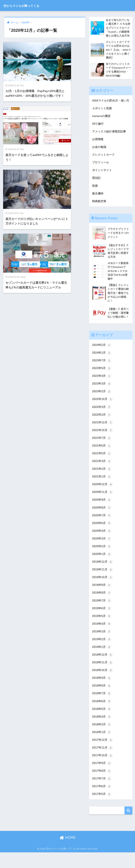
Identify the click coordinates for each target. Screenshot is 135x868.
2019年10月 (103, 590)
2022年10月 (103, 409)
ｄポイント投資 (103, 115)
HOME (68, 853)
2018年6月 (102, 715)
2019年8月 (102, 605)
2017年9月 (102, 778)
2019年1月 (102, 660)
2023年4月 (102, 385)
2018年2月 (102, 739)
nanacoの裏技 (102, 123)
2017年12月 (103, 755)
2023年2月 (102, 401)
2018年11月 (103, 676)
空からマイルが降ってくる (30, 5)
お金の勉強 (100, 154)
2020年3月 (102, 550)
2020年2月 (102, 558)
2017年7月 (102, 794)
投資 (95, 193)
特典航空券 (100, 209)
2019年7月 (102, 613)
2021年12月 (103, 433)
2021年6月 (102, 456)
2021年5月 (102, 464)
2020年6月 (102, 535)
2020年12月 (103, 495)
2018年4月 (102, 731)
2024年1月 (102, 362)
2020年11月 (103, 503)
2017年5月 (102, 810)
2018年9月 (102, 692)
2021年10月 (103, 440)
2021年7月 (102, 448)
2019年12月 (103, 574)
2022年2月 (102, 425)
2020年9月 (102, 511)
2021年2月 (102, 480)
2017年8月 (102, 786)
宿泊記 (97, 185)
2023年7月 (102, 370)
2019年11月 (103, 582)
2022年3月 (102, 417)
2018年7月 (102, 707)
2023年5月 (102, 378)
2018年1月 (102, 747)
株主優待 (98, 201)
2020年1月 (102, 566)
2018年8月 (102, 700)
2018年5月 (102, 723)
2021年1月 (102, 488)
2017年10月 (103, 770)
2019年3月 (102, 645)
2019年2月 (102, 652)
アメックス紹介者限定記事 (110, 138)
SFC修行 (98, 130)
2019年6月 (102, 621)
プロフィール (101, 170)
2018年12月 (103, 668)
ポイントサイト (103, 178)
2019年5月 (102, 629)
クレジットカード (104, 162)
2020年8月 (102, 519)
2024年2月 (102, 354)
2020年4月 (102, 543)
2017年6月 (102, 802)
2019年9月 (102, 597)
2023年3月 (102, 393)
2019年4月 (102, 637)
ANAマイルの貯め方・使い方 (110, 104)
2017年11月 (103, 762)
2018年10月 (103, 684)
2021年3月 (102, 472)
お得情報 (98, 146)
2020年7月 (102, 527)
